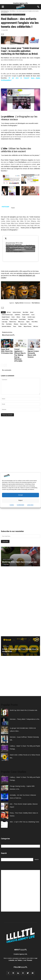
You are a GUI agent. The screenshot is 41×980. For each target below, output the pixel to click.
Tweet (15, 326)
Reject (21, 500)
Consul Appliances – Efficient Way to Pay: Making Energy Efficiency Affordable (20, 355)
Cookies (12, 505)
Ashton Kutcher (17, 312)
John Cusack (14, 319)
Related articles (7, 332)
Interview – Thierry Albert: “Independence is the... (25, 719)
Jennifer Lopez (31, 317)
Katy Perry (31, 319)
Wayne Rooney (27, 326)
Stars (30, 324)
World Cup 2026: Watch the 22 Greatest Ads (19, 562)
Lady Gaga (5, 322)
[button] (38, 7)
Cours (33, 315)
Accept (20, 495)
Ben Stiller (26, 312)
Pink (3, 324)
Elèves (18, 317)
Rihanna (16, 324)
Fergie (24, 317)
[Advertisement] (15, 452)
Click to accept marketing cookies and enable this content (21, 100)
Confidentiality (20, 505)
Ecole (13, 317)
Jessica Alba (5, 319)
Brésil (32, 312)
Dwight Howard (6, 317)
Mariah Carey (13, 322)
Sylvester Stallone (6, 326)
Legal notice (30, 505)
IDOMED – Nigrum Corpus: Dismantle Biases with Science (33, 353)
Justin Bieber (23, 319)
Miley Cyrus (21, 322)
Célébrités (17, 315)
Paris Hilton (35, 322)
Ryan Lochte (23, 324)
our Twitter (18, 960)
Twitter (20, 326)
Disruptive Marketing (19, 14)
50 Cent (9, 312)
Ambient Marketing (8, 559)
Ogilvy (28, 322)
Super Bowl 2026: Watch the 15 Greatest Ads (7, 351)
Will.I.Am (36, 326)
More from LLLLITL (8, 335)
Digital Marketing (5, 11)
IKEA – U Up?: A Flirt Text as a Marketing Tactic (24, 822)
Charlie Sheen (26, 315)
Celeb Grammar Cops (7, 315)
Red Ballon (9, 324)
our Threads (28, 960)
